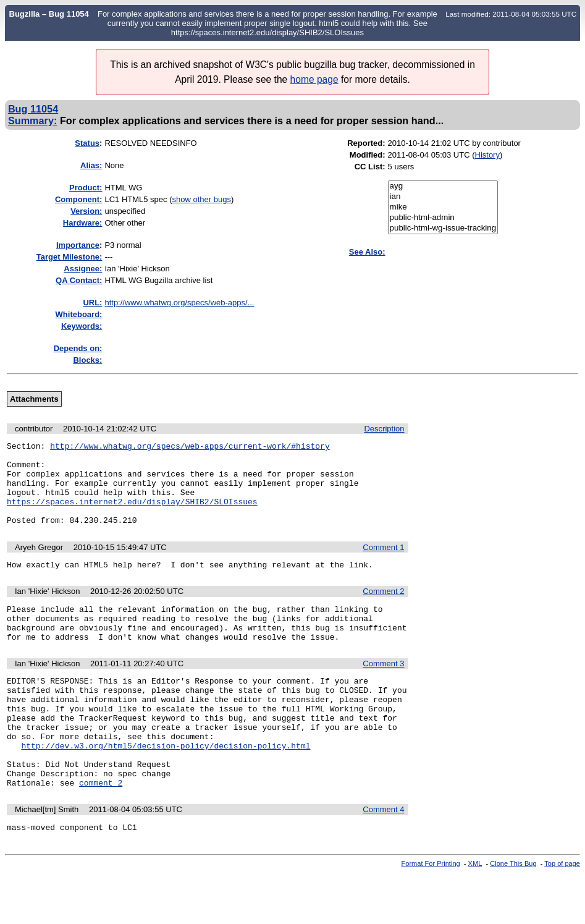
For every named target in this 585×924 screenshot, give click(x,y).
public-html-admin (443, 218)
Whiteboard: (79, 314)
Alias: (91, 165)
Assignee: (83, 269)
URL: (92, 303)
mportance (78, 245)
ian (443, 197)
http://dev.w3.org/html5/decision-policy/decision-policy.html (166, 786)
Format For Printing (431, 913)
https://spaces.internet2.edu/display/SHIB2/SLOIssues (132, 514)
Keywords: (82, 326)
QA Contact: (79, 280)
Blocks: (87, 360)
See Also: (367, 252)
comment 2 (101, 831)
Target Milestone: (69, 257)
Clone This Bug (513, 913)
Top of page (562, 913)
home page (314, 79)
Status (87, 143)
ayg (443, 186)
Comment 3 (383, 689)
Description (384, 429)
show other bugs (202, 199)
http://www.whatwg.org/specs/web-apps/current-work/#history (190, 447)
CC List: (370, 167)
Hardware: (83, 223)
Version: (86, 211)
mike (443, 207)
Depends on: (78, 348)
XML (475, 913)
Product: (86, 188)
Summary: (32, 121)
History (487, 155)
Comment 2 (383, 610)
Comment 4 (383, 858)
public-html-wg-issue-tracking (443, 228)
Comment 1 (383, 564)
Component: (79, 199)
